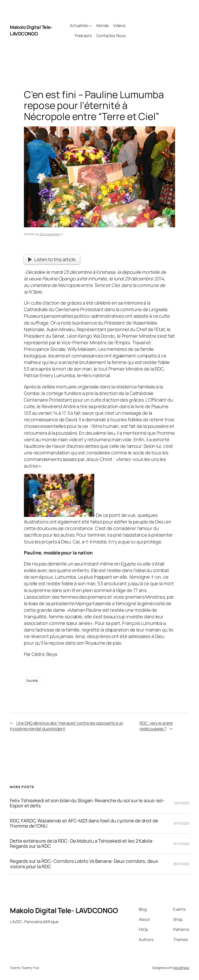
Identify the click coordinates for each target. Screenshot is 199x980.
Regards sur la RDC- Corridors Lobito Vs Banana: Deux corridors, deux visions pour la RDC (84, 864)
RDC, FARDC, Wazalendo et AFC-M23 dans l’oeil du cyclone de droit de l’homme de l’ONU (84, 823)
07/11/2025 (181, 823)
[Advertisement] (157, 31)
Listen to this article (52, 259)
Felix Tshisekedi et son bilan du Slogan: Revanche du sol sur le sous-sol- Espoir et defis (87, 803)
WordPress (181, 968)
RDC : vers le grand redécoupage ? (156, 726)
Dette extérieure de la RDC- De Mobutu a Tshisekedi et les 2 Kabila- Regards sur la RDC (82, 844)
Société (32, 680)
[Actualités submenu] (90, 25)
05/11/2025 (181, 864)
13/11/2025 (182, 803)
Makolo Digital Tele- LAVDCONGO (31, 30)
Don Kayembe (50, 234)
